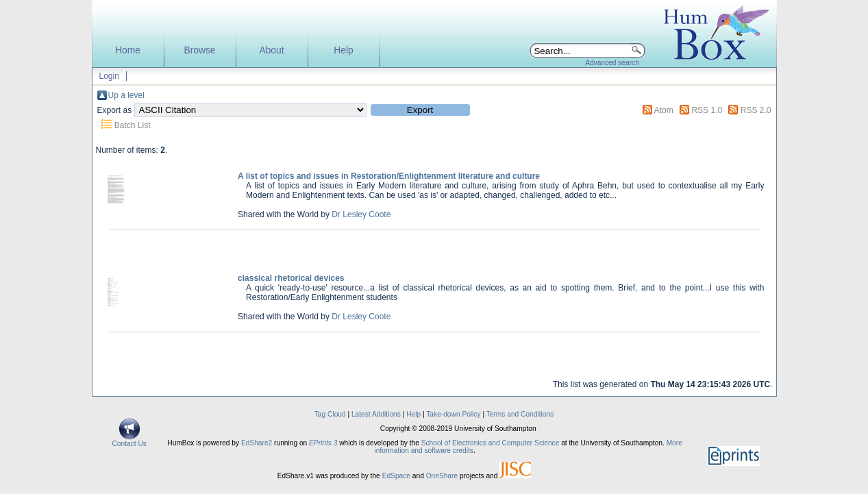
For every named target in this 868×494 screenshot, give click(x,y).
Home (128, 50)
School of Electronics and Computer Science (491, 443)
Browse (199, 50)
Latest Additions (376, 414)
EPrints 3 (323, 443)
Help (343, 50)
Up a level (126, 95)
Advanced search (612, 63)
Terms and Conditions (520, 414)
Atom (664, 110)
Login (109, 76)
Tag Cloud (330, 414)
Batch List (133, 125)
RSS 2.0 (756, 110)
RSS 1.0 (707, 110)
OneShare (442, 476)
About (271, 50)
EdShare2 (257, 443)
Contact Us (129, 441)
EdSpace (396, 476)
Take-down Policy (453, 414)
